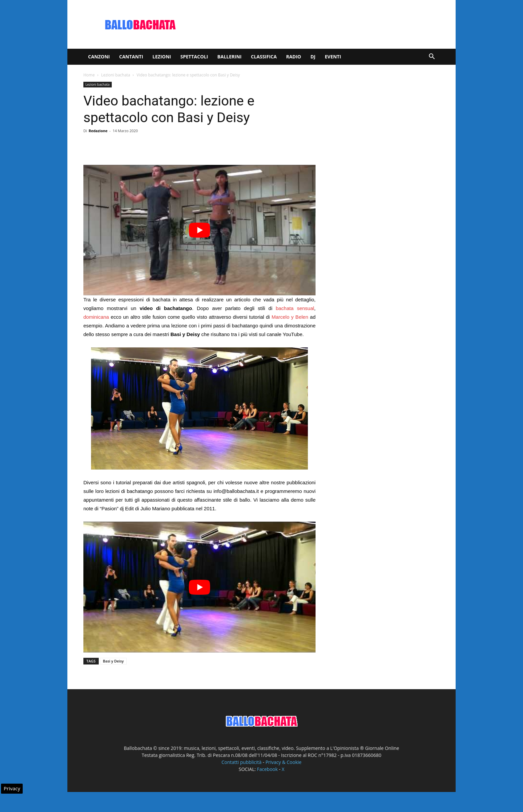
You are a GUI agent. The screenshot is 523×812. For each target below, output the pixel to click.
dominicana (96, 317)
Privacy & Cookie (284, 762)
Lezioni (162, 57)
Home (89, 75)
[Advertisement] (318, 24)
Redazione (98, 131)
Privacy (12, 788)
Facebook (267, 769)
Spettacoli (194, 57)
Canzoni (99, 57)
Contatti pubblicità (241, 762)
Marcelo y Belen (290, 317)
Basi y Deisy (113, 661)
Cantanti (131, 57)
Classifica (264, 57)
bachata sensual (295, 308)
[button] (432, 57)
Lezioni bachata (116, 75)
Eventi (333, 57)
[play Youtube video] (199, 230)
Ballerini (230, 57)
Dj (313, 57)
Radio (294, 57)
